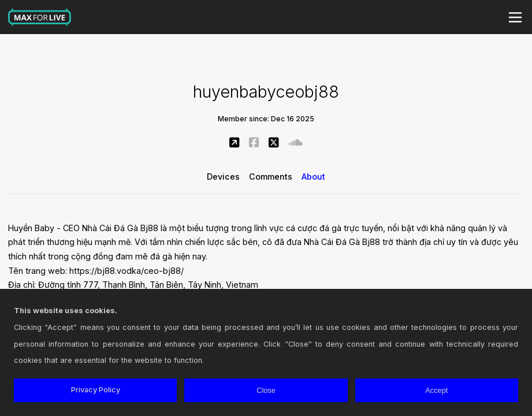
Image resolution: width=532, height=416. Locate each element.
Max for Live (40, 17)
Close (266, 390)
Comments (271, 177)
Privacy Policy (96, 390)
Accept (436, 390)
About (313, 177)
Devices (223, 177)
